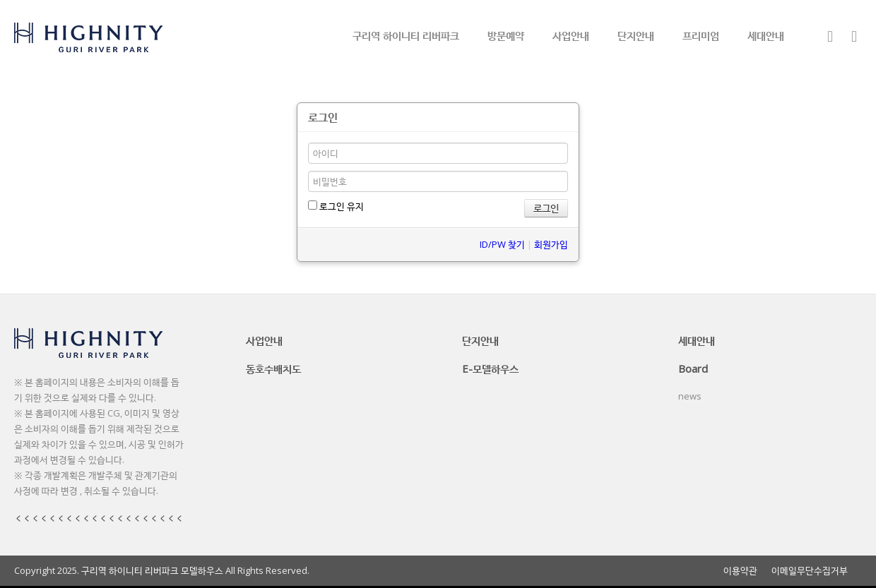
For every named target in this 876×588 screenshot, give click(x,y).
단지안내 (636, 35)
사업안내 (571, 35)
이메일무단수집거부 (810, 571)
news (690, 396)
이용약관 (740, 571)
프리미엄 (701, 35)
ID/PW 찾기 (502, 244)
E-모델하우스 (490, 368)
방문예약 (506, 35)
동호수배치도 (273, 368)
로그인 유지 (336, 206)
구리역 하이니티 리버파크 (406, 35)
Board (693, 368)
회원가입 (551, 244)
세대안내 (766, 35)
